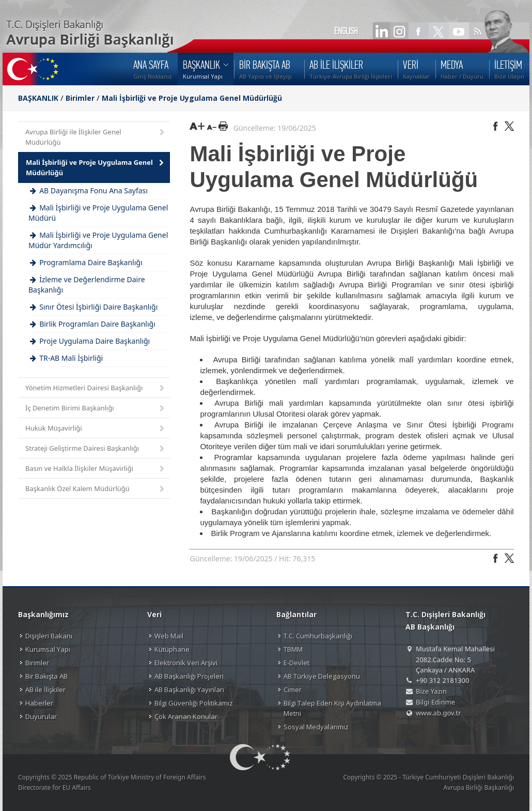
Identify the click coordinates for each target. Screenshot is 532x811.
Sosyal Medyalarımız (316, 727)
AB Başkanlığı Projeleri (189, 676)
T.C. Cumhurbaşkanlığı (318, 636)
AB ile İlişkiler (45, 690)
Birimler (80, 98)
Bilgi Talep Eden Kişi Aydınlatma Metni (332, 708)
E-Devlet (296, 663)
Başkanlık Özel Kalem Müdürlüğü (96, 489)
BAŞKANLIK (38, 98)
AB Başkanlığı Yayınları (189, 690)
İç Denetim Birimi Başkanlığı (96, 409)
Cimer (293, 690)
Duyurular (41, 716)
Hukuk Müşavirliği (96, 429)
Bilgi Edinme (435, 702)
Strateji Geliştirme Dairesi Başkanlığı (96, 449)
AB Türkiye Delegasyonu (322, 676)
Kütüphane (172, 649)
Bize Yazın (431, 691)
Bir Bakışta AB (46, 676)
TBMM (293, 649)
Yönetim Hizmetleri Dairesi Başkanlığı (96, 388)
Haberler (39, 703)
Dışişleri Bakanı (49, 636)
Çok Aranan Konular (186, 716)
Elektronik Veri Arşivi (186, 663)
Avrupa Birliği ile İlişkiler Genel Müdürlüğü (96, 137)
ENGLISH (346, 31)
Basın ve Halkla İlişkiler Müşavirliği (96, 469)
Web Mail (169, 636)
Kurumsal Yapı (48, 649)
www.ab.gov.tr (439, 713)
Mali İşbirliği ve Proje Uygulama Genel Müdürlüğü (192, 98)
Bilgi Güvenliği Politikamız (194, 703)
